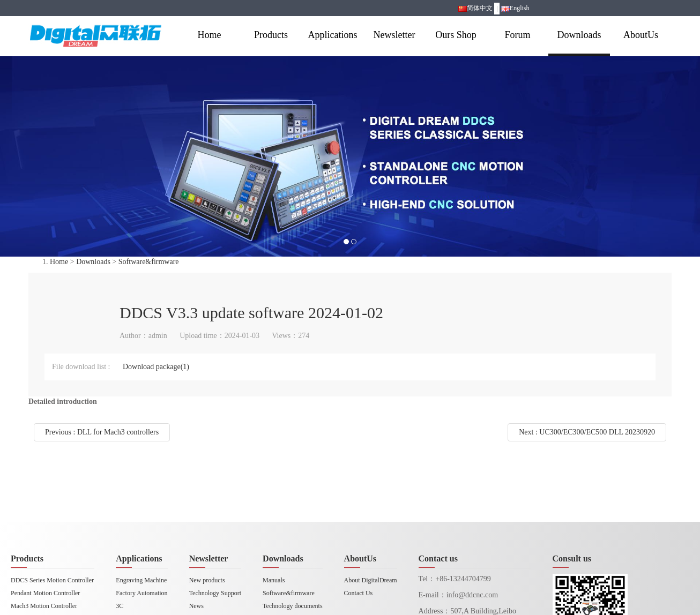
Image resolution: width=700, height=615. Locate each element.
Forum (517, 35)
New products (207, 580)
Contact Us (359, 593)
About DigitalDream (371, 580)
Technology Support (215, 593)
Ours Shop (456, 35)
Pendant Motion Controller (45, 593)
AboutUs (641, 35)
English (515, 8)
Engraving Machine (141, 580)
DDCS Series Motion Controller (52, 580)
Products (271, 35)
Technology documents (292, 606)
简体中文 (475, 8)
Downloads (579, 35)
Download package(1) (156, 367)
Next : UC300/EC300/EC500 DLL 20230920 (587, 432)
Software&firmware (149, 262)
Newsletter (394, 35)
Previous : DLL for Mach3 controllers (102, 432)
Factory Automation (142, 593)
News (196, 606)
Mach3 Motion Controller (44, 606)
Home (210, 35)
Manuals (274, 580)
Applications (333, 35)
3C (120, 606)
